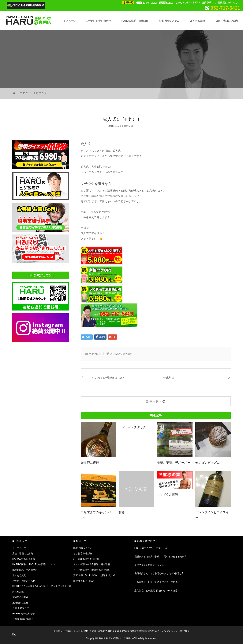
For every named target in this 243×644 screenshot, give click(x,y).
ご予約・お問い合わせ (99, 21)
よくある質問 (197, 21)
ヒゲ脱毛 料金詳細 (83, 554)
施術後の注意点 (20, 603)
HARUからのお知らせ (24, 614)
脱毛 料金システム (169, 21)
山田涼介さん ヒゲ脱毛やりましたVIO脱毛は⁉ (159, 574)
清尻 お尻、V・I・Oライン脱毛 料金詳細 (94, 575)
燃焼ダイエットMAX (84, 581)
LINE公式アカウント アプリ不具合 (152, 548)
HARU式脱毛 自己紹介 (135, 21)
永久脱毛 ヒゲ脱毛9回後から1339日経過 (156, 591)
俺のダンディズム (207, 463)
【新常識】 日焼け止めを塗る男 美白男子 (157, 582)
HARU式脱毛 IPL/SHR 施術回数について (34, 564)
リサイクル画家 (168, 495)
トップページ (68, 21)
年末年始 (169, 378)
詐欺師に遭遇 (90, 463)
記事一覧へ (154, 401)
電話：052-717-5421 (102, 631)
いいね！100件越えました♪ (108, 378)
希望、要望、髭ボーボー (174, 463)
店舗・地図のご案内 (227, 21)
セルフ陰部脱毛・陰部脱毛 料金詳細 (92, 570)
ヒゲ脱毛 (127, 354)
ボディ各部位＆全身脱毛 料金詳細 (92, 564)
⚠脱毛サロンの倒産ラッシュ (149, 565)
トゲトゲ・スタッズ (133, 427)
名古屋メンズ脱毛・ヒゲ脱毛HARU (71, 631)
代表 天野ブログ (21, 608)
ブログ (24, 93)
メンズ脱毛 (116, 354)
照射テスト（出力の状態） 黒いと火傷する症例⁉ (160, 557)
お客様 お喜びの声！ (23, 619)
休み (122, 512)
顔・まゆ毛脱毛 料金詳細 (86, 559)
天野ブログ (40, 93)
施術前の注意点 (20, 597)
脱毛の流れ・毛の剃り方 (25, 570)
